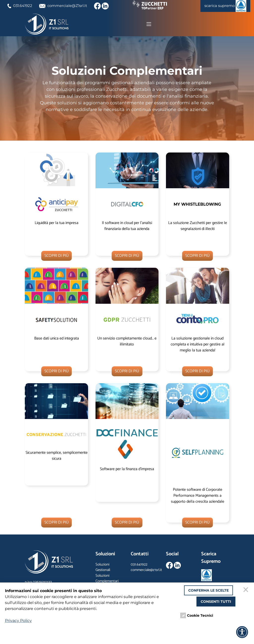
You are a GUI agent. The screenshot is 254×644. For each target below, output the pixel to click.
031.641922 (21, 6)
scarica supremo (224, 6)
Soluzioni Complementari (107, 579)
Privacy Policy (18, 621)
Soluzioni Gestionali (103, 568)
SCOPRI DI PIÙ (57, 256)
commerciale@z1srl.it (146, 571)
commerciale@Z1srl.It (66, 6)
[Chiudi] (247, 590)
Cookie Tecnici (200, 616)
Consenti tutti (216, 602)
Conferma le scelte (208, 590)
